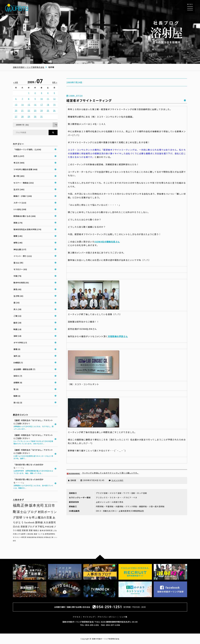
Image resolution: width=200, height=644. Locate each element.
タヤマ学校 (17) (20, 343)
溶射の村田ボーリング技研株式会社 (29, 67)
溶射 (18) (17, 336)
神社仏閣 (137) (20, 249)
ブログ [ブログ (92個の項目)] (32, 512)
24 (42, 111)
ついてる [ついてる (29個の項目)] (41, 534)
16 (35, 105)
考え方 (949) (19, 163)
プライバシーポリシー (107, 617)
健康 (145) (18, 236)
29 (29, 117)
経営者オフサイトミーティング (89, 100)
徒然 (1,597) (19, 156)
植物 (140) (18, 243)
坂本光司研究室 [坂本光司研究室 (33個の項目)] (46, 530)
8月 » (55, 82)
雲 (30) (17, 303)
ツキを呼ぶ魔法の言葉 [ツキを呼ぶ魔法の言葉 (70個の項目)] (38, 518)
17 (42, 105)
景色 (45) (17, 289)
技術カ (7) (18, 376)
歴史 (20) (17, 323)
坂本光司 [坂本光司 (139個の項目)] (36, 505)
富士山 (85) (18, 263)
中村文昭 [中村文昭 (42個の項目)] (49, 527)
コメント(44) (117, 480)
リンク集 (123, 617)
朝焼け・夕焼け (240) (23, 196)
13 (16, 105)
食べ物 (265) (19, 176)
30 (35, 117)
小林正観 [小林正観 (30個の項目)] (30, 534)
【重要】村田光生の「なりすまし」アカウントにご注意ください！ (34, 425)
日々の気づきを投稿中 (167, 32)
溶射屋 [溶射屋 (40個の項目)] (25, 530)
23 (35, 111)
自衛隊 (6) (18, 382)
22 (29, 111)
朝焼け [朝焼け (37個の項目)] (36, 530)
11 (48, 99)
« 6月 (16, 82)
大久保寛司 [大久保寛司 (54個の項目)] (50, 523)
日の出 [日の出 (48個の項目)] (16, 527)
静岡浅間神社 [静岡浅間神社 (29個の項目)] (50, 534)
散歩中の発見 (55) (21, 283)
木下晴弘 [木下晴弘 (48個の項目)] (40, 527)
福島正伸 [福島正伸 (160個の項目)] (21, 505)
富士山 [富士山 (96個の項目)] (22, 512)
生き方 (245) (19, 189)
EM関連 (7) (18, 363)
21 (23, 111)
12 (54, 99)
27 (16, 117)
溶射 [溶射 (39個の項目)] (31, 530)
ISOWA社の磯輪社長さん (107, 242)
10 (42, 99)
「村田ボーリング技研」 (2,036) (27, 149)
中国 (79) (17, 276)
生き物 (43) (18, 296)
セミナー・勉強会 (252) (24, 183)
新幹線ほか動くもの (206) (25, 216)
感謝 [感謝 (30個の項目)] (35, 534)
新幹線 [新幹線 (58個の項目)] (39, 522)
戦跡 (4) (17, 396)
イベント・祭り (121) (23, 256)
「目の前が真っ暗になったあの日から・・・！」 (34, 469)
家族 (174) (18, 223)
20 (16, 111)
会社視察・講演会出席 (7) (24, 369)
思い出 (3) (18, 403)
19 (54, 105)
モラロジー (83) (20, 269)
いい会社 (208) (20, 209)
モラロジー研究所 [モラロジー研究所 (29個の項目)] (20, 537)
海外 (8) (17, 356)
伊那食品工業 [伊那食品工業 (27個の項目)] (49, 537)
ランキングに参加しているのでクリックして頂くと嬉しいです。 (103, 473)
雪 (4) (16, 389)
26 (54, 111)
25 (48, 111)
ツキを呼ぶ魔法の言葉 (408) (26, 169)
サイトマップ (89, 617)
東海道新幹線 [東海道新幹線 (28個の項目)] (32, 537)
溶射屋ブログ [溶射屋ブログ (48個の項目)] (28, 527)
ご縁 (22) (17, 316)
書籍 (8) (17, 349)
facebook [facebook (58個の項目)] (29, 522)
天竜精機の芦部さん (118, 336)
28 (23, 117)
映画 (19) (17, 329)
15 (29, 105)
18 (48, 105)
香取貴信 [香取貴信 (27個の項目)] (40, 537)
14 (23, 105)
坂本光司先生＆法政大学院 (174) (27, 229)
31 (42, 117)
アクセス (77, 617)
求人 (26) (17, 309)
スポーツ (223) (20, 203)
